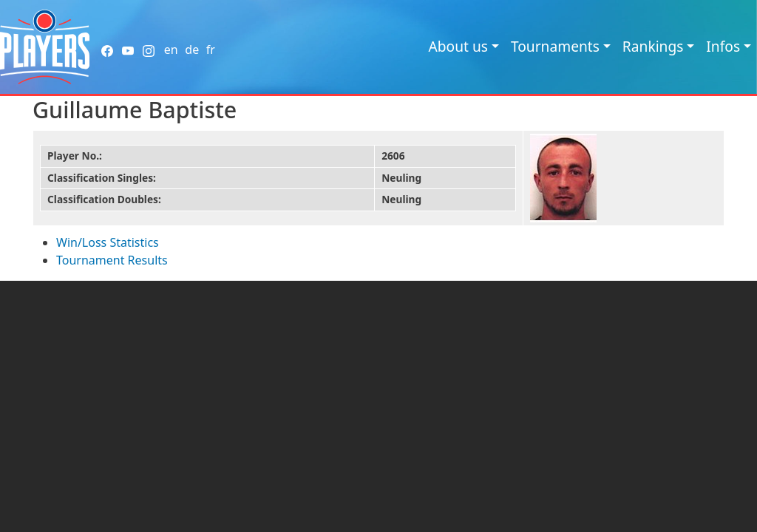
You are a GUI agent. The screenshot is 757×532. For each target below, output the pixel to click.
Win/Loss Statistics (108, 242)
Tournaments (555, 46)
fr (211, 50)
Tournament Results (112, 260)
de (192, 50)
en (171, 50)
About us (458, 46)
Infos (723, 46)
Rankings (653, 46)
